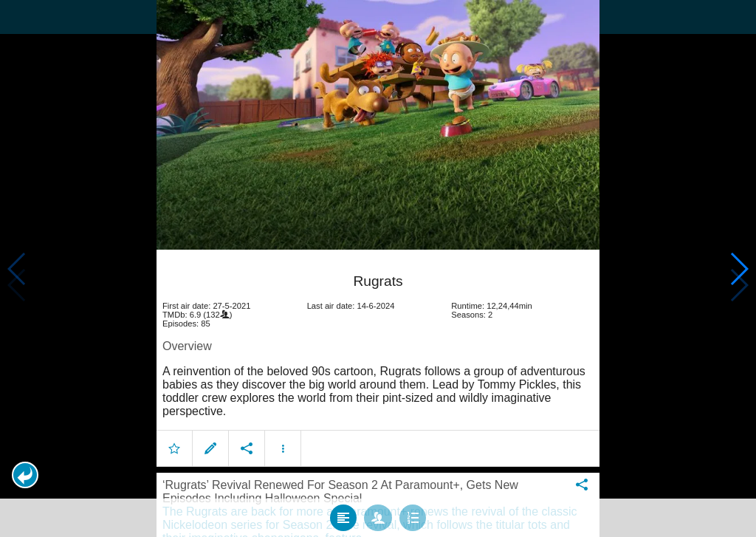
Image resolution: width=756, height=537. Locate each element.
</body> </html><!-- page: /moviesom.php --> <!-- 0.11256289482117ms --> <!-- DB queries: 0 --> (378, 268)
